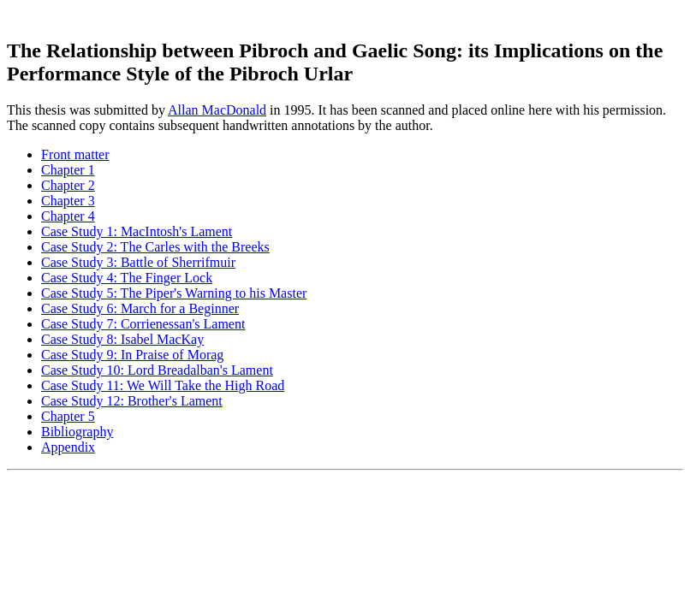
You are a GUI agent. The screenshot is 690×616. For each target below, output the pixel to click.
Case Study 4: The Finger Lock (127, 278)
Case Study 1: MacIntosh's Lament (137, 231)
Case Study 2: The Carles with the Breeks (155, 247)
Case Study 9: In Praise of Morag (132, 355)
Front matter (75, 154)
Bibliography (77, 432)
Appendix (68, 447)
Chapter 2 (68, 185)
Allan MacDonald (217, 110)
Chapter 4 (68, 216)
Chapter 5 (68, 416)
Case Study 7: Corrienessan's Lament (143, 324)
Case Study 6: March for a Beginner (140, 308)
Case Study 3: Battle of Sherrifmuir (138, 262)
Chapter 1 (68, 170)
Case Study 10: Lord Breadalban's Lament (157, 370)
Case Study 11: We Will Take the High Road (163, 385)
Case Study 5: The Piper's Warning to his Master (174, 293)
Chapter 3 (68, 201)
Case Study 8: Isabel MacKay (122, 339)
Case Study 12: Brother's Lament (132, 401)
